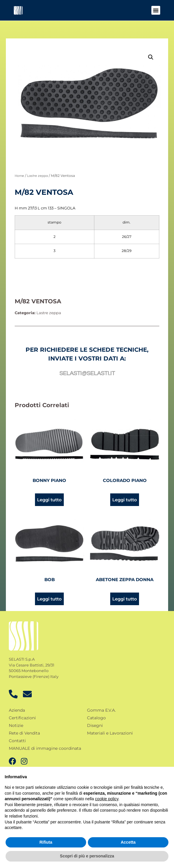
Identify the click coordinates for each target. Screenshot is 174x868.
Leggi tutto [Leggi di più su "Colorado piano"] (125, 500)
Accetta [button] (128, 842)
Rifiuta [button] (46, 842)
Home (19, 176)
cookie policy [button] (107, 799)
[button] (156, 10)
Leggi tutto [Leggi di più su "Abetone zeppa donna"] (125, 599)
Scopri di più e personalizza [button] (87, 856)
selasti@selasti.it (87, 373)
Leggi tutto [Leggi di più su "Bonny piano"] (49, 500)
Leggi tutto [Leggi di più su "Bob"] (49, 599)
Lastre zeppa (37, 176)
